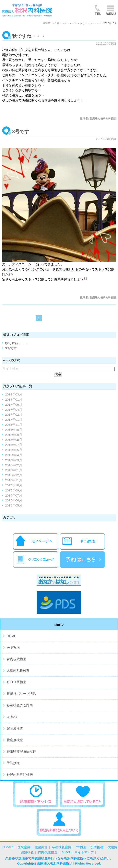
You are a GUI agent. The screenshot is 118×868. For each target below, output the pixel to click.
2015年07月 (14, 495)
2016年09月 (14, 435)
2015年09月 (14, 490)
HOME (11, 636)
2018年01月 (14, 399)
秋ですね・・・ (29, 36)
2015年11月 (14, 480)
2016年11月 (14, 425)
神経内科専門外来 (20, 775)
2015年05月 (14, 505)
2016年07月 (14, 445)
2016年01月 (14, 470)
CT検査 (12, 717)
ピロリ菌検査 (16, 682)
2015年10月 (14, 485)
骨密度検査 (15, 740)
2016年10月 (14, 430)
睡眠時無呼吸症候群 (21, 751)
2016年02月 (14, 465)
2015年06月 (14, 500)
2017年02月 (14, 414)
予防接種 (13, 763)
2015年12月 (14, 475)
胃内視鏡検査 (16, 659)
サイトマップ (84, 852)
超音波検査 (15, 728)
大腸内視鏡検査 (18, 670)
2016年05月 (14, 450)
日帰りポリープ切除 (21, 694)
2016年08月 (14, 440)
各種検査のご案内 (20, 705)
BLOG (66, 852)
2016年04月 (14, 455)
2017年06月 (14, 405)
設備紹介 (41, 847)
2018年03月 (14, 394)
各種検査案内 (62, 847)
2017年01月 (14, 420)
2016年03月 (14, 460)
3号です (21, 132)
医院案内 (13, 647)
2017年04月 (14, 410)
